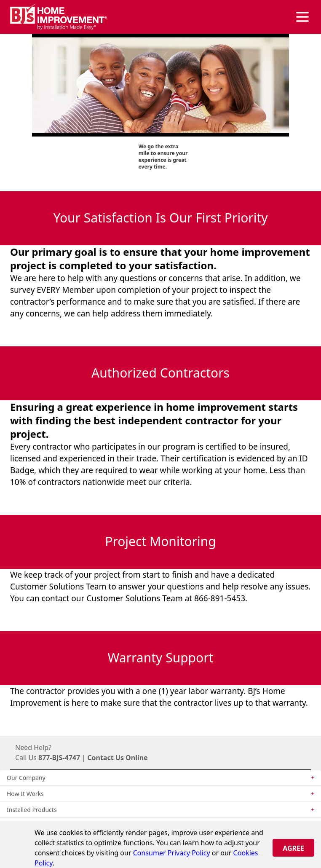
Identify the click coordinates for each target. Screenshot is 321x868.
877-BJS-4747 (59, 758)
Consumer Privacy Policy (172, 853)
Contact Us (106, 758)
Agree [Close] (293, 848)
